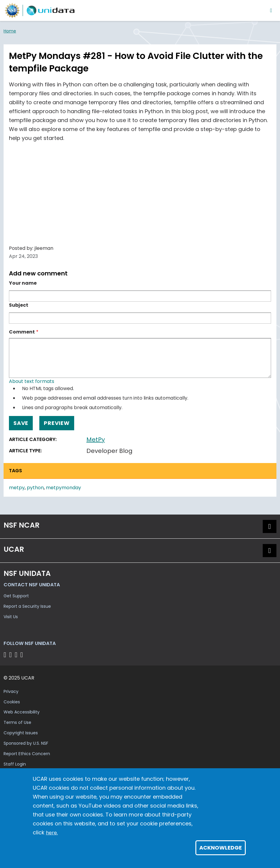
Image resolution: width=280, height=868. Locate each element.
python (35, 488)
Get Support (16, 596)
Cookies (12, 702)
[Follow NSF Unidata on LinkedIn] (17, 655)
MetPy (96, 440)
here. (52, 833)
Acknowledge (221, 848)
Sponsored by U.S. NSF (26, 743)
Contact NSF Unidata (32, 585)
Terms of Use (17, 722)
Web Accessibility (22, 712)
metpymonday (63, 488)
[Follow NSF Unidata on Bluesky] (6, 655)
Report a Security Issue (27, 606)
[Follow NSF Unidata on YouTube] (11, 655)
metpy (17, 488)
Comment (22, 332)
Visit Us (11, 617)
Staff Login (15, 764)
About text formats (32, 381)
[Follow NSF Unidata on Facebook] (22, 655)
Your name (23, 283)
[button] (270, 526)
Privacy (11, 691)
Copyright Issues (21, 733)
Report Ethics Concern (27, 754)
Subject (19, 305)
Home (10, 31)
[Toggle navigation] (271, 10)
